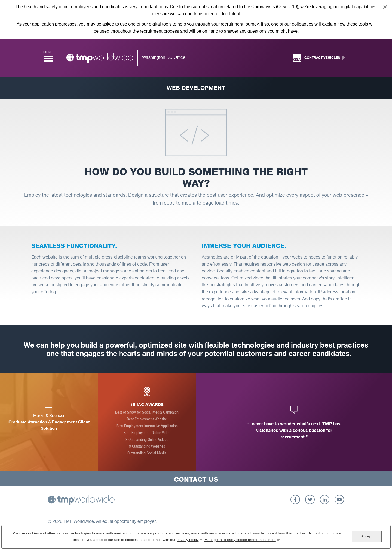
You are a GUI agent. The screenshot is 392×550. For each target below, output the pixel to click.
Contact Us (196, 479)
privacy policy (189, 539)
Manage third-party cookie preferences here (242, 539)
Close (385, 7)
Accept (367, 536)
